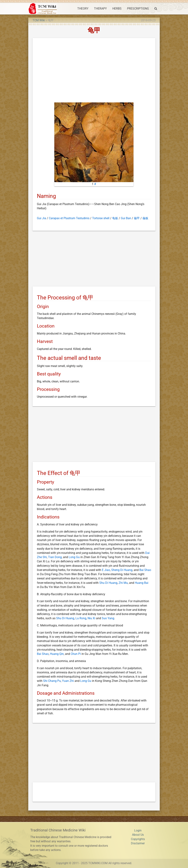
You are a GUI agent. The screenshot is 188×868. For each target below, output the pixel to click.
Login (138, 831)
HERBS (117, 9)
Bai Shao (145, 570)
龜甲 (137, 218)
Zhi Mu (123, 583)
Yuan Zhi (68, 681)
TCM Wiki (39, 20)
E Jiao (106, 570)
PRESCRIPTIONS (138, 9)
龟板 (115, 218)
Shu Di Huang (108, 583)
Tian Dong (55, 557)
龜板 (145, 218)
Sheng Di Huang (122, 570)
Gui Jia (41, 218)
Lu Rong (81, 618)
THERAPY (100, 9)
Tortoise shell (101, 218)
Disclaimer (138, 843)
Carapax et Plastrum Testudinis (69, 218)
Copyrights (138, 839)
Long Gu (74, 557)
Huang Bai (142, 583)
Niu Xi (91, 618)
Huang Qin (57, 654)
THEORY (83, 9)
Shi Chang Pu (52, 681)
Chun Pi (76, 654)
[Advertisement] (94, 71)
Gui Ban (126, 218)
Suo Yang (108, 618)
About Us (138, 835)
